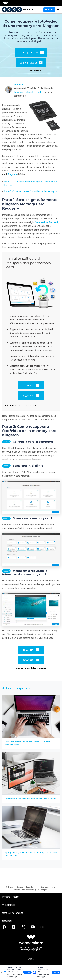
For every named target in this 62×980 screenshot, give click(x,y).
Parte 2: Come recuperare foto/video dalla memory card (32, 191)
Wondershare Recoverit (47, 222)
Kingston (12, 174)
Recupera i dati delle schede (28, 92)
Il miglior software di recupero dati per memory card (29, 263)
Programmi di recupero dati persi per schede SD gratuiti (30, 799)
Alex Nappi (19, 84)
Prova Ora (49, 10)
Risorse (12, 887)
